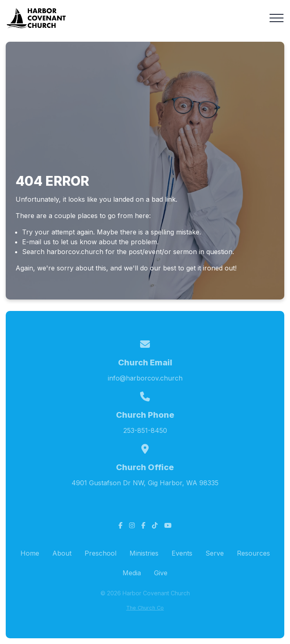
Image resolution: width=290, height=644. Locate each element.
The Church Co (145, 608)
